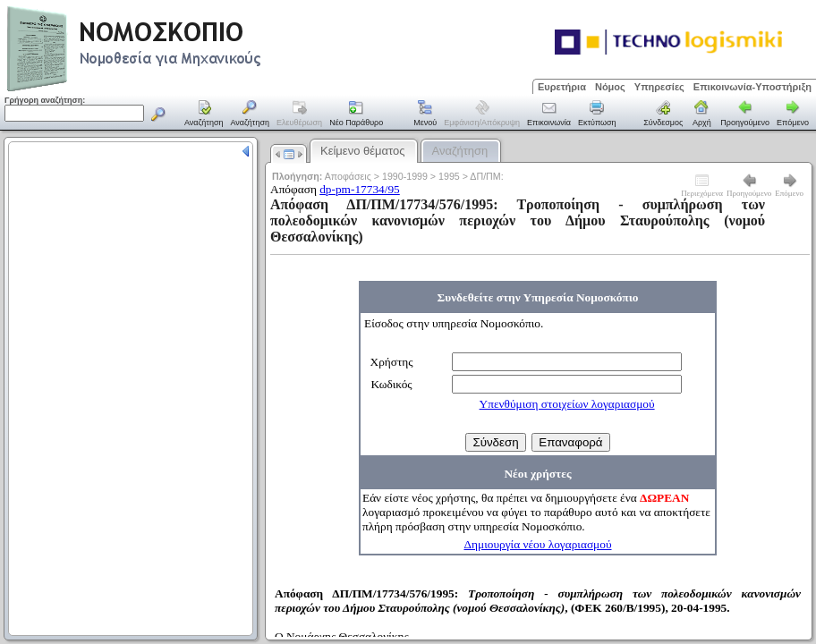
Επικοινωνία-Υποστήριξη (752, 87)
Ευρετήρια (562, 87)
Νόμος (610, 87)
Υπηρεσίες (659, 87)
